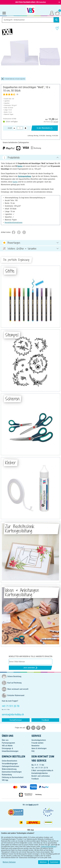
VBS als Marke (7, 746)
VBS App (5, 780)
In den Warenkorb (45, 128)
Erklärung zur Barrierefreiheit (13, 777)
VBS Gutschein (41, 2)
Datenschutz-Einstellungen (12, 772)
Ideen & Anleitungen (39, 748)
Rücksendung (7, 775)
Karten (20, 166)
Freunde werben (37, 743)
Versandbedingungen (10, 764)
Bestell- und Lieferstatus (41, 776)
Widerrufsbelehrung (9, 769)
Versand (56, 122)
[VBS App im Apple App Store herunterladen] (38, 840)
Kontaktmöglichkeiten (40, 773)
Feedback (45, 720)
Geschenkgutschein (39, 740)
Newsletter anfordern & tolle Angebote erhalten (30, 656)
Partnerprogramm (8, 743)
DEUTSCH (30, 848)
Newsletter (35, 746)
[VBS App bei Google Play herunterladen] (23, 840)
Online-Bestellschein (9, 761)
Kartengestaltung (25, 176)
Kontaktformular (16, 720)
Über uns (5, 740)
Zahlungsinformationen (10, 766)
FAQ (33, 751)
